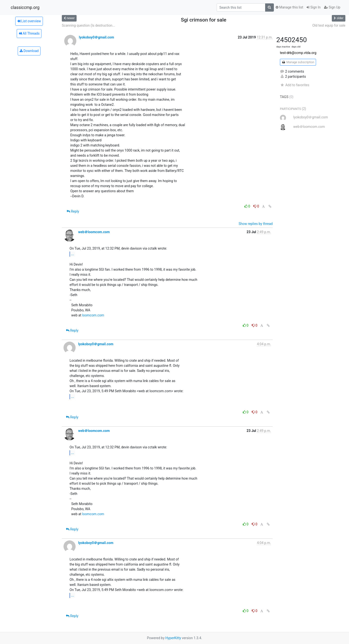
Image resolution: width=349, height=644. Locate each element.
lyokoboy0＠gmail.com (96, 37)
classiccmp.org (25, 8)
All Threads (29, 33)
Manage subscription (298, 62)
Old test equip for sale (329, 25)
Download (29, 51)
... (73, 254)
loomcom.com (93, 315)
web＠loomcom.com (94, 232)
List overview (29, 21)
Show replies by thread (256, 224)
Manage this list (289, 7)
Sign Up (332, 7)
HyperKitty (173, 638)
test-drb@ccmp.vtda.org (298, 53)
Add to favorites (295, 85)
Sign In (314, 7)
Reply (73, 211)
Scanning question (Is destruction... (88, 25)
